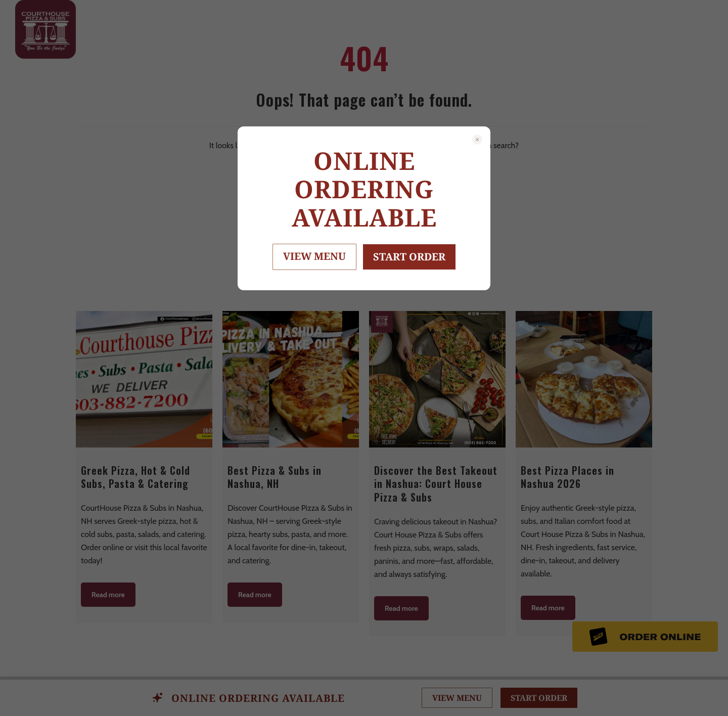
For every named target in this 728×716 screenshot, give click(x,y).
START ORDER (409, 257)
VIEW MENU (314, 256)
